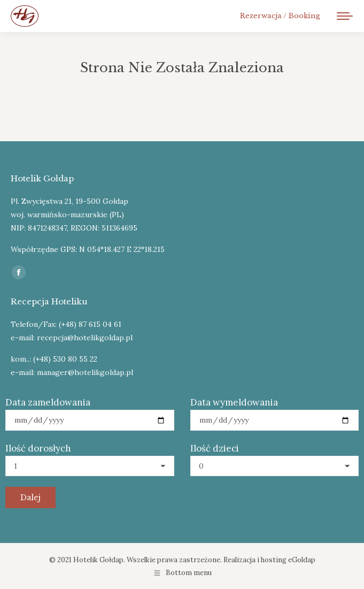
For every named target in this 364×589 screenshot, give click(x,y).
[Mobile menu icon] (345, 16)
